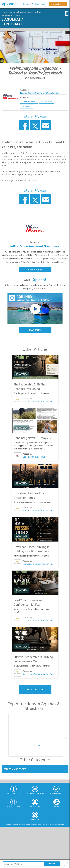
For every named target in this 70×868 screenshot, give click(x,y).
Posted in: (24, 98)
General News (14, 15)
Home (4, 12)
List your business (58, 4)
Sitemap (62, 824)
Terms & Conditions (52, 824)
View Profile (35, 270)
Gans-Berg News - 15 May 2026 (33, 438)
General (26, 106)
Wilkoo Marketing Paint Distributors (40, 93)
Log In (44, 4)
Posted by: (25, 90)
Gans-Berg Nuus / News (34, 457)
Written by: (35, 242)
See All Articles (35, 689)
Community (47, 102)
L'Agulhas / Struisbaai (12, 22)
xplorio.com (41, 824)
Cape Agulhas (15, 12)
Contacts (26, 4)
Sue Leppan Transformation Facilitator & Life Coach (38, 401)
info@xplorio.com (31, 824)
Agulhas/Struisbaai (32, 12)
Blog (4, 15)
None (37, 745)
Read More (35, 330)
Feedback (35, 4)
